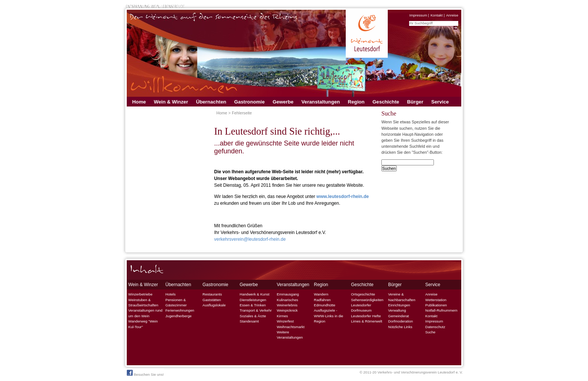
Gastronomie (249, 102)
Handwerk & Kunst (254, 294)
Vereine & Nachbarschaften (402, 297)
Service (440, 102)
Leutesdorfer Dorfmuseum (361, 308)
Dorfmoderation (400, 321)
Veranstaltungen (321, 102)
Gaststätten (212, 300)
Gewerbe (283, 102)
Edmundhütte (325, 305)
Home (139, 102)
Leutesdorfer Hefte (366, 316)
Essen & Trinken (253, 305)
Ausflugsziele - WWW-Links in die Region (328, 316)
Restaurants (212, 294)
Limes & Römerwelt (367, 321)
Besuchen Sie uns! (145, 373)
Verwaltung (397, 310)
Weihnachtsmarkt (291, 327)
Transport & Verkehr (256, 310)
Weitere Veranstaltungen (290, 335)
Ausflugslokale (214, 305)
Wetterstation (436, 300)
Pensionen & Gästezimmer (176, 302)
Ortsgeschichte (363, 294)
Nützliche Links (400, 327)
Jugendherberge (178, 316)
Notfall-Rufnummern (441, 310)
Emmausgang (288, 294)
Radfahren (322, 300)
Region (356, 102)
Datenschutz (435, 327)
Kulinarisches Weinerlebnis (287, 302)
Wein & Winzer (171, 102)
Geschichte (386, 102)
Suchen (389, 168)
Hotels (170, 294)
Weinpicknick (287, 310)
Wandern (321, 294)
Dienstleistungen (253, 300)
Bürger (415, 102)
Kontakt (437, 15)
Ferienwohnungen (180, 310)
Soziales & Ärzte (253, 316)
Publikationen (436, 305)
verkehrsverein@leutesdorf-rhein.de (250, 239)
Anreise (452, 15)
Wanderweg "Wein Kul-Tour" (143, 324)
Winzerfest (285, 321)
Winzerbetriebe (140, 294)
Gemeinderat (398, 316)
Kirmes (282, 316)
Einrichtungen (399, 305)
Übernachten (211, 102)
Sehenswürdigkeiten (367, 300)
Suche (430, 332)
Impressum (418, 15)
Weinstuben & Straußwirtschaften (143, 302)
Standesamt (249, 321)
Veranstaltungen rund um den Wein (145, 313)
